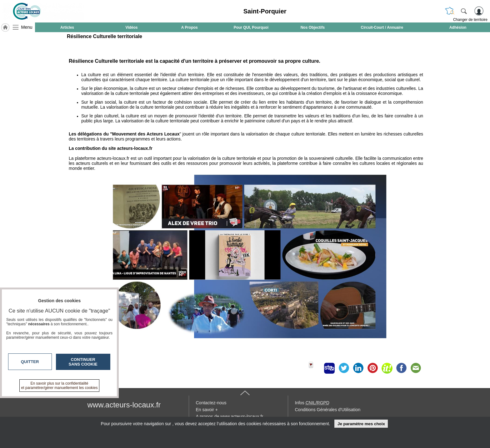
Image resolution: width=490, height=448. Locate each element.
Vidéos (131, 27)
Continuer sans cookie (83, 362)
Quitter (30, 362)
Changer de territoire (470, 20)
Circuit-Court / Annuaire (382, 27)
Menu (27, 27)
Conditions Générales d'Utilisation (328, 410)
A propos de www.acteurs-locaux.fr (230, 416)
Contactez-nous (211, 403)
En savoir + (207, 410)
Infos (312, 403)
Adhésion (458, 27)
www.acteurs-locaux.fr (124, 405)
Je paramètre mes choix (361, 424)
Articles (67, 27)
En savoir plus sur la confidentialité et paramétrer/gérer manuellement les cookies (60, 386)
